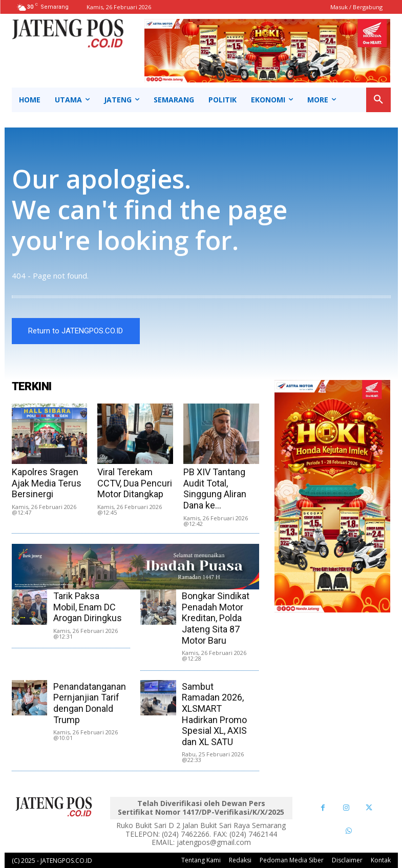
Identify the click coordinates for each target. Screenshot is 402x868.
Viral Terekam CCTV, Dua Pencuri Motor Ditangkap (135, 483)
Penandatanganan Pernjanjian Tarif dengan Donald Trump (90, 703)
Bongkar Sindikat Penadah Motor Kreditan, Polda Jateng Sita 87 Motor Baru (216, 618)
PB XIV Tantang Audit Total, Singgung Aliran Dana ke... (215, 489)
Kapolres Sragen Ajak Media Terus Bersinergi (47, 483)
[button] (378, 100)
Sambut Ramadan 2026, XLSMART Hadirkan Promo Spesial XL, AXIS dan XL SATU (214, 714)
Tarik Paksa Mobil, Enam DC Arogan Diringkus (88, 607)
